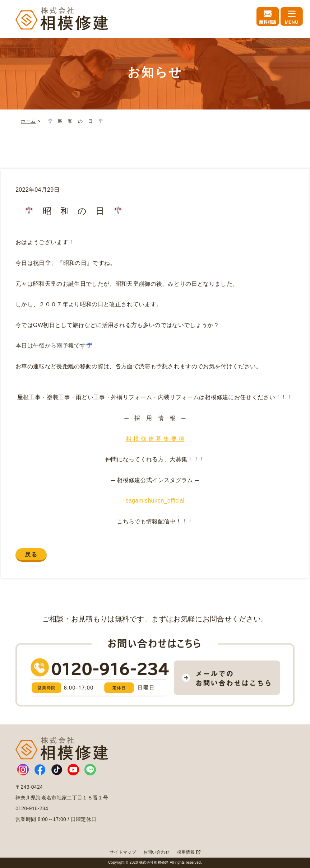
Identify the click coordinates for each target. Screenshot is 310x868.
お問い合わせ (157, 852)
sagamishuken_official (155, 501)
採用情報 (189, 852)
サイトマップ (123, 852)
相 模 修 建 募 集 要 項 (155, 439)
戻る (31, 554)
